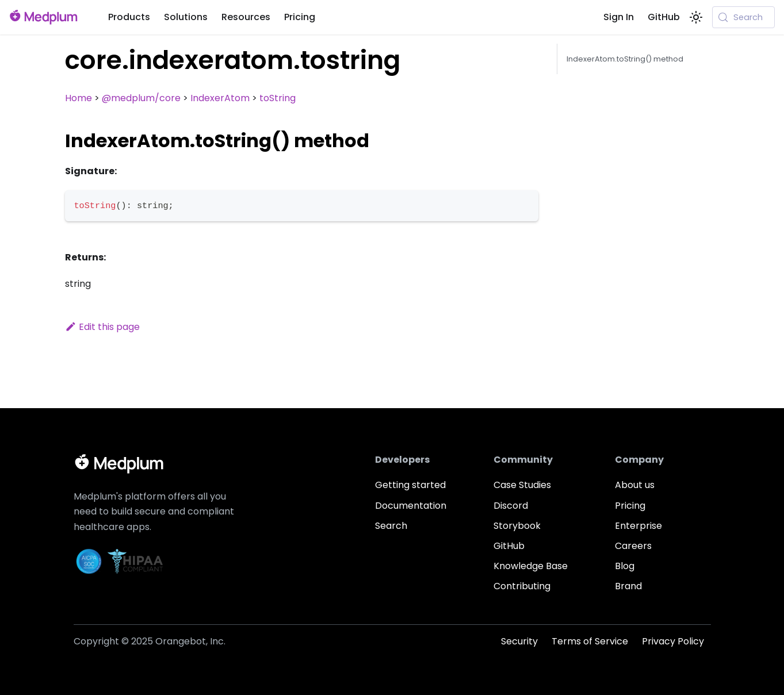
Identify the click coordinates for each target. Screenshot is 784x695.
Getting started (410, 485)
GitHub (664, 17)
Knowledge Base (531, 566)
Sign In (619, 17)
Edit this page (103, 327)
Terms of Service (590, 641)
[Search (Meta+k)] (743, 17)
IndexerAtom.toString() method (625, 59)
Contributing (522, 586)
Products (129, 17)
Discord (511, 506)
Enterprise (638, 526)
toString (278, 98)
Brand (628, 586)
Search (391, 526)
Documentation (411, 506)
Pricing (300, 17)
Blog (625, 566)
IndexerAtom (220, 98)
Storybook (517, 526)
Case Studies (522, 485)
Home (79, 98)
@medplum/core (141, 98)
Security (519, 641)
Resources (246, 17)
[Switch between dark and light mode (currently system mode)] (696, 17)
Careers (633, 546)
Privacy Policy (673, 641)
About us (635, 485)
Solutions (186, 17)
